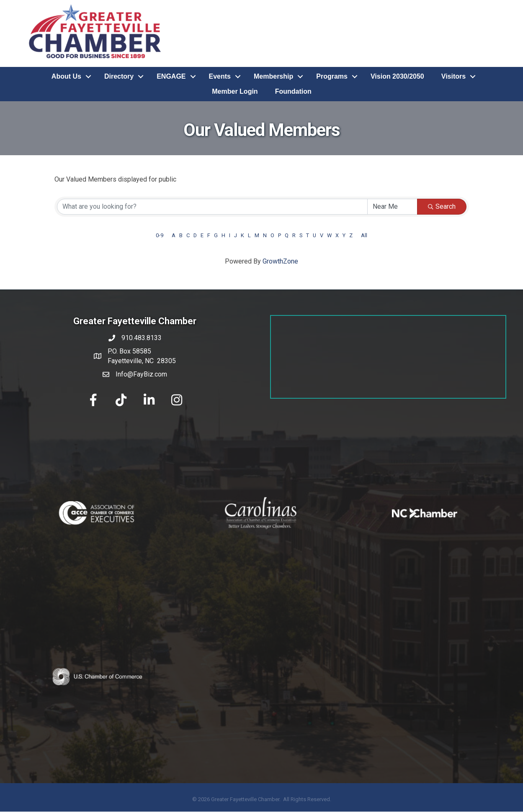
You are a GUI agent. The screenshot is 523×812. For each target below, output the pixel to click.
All (364, 235)
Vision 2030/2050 (397, 76)
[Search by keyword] (212, 207)
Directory (119, 76)
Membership (273, 76)
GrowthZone (280, 261)
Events (220, 76)
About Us (66, 76)
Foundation (293, 91)
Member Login (235, 91)
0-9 (160, 235)
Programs (332, 76)
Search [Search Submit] (442, 206)
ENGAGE (171, 76)
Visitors (453, 76)
